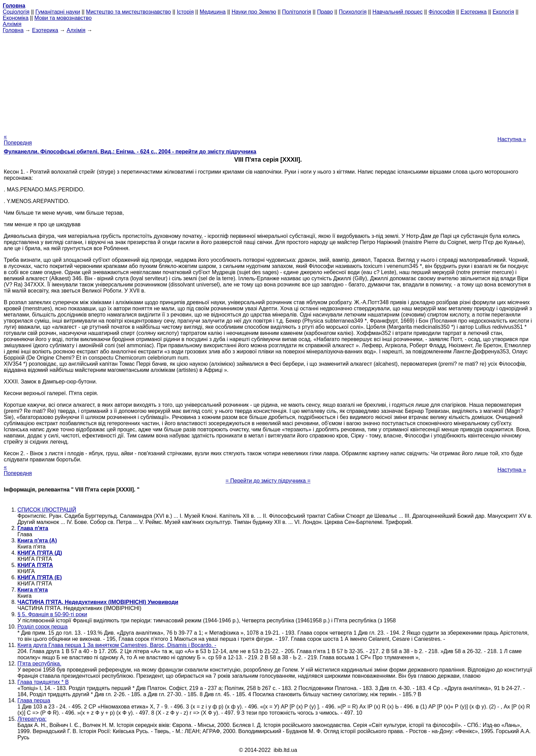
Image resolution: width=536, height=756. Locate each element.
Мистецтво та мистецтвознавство (129, 12)
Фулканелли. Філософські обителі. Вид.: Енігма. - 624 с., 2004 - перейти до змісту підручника (130, 152)
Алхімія (12, 24)
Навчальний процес (398, 12)
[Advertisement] (268, 81)
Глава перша (34, 700)
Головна (13, 30)
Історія (185, 12)
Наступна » (512, 139)
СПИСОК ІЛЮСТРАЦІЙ (47, 510)
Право (325, 12)
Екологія (503, 12)
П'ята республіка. (39, 664)
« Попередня (18, 140)
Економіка (16, 18)
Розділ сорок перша (43, 627)
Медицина (213, 12)
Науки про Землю (254, 12)
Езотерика (474, 12)
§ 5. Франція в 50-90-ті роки (52, 614)
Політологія (297, 12)
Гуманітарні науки (58, 12)
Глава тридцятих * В (43, 682)
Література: (32, 719)
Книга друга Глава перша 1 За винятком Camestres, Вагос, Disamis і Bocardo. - (117, 645)
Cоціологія (16, 12)
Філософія (441, 12)
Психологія (353, 12)
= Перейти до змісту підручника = (268, 481)
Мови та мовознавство (63, 18)
